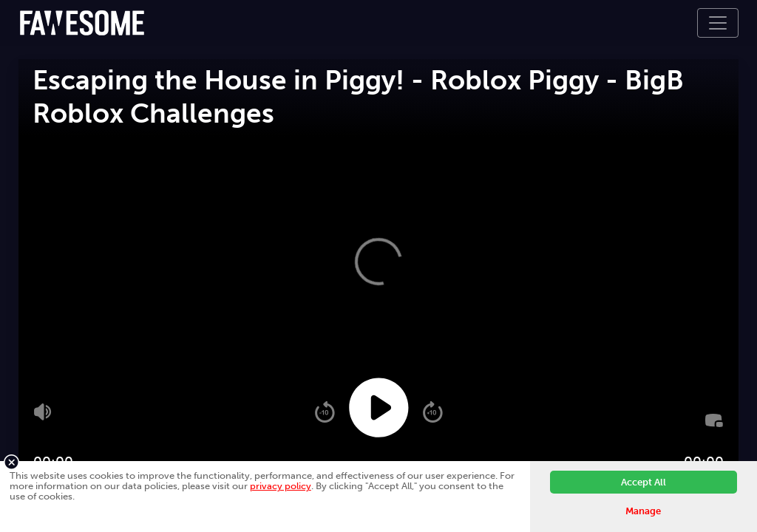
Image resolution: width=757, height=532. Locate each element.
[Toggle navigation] (718, 23)
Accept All (644, 482)
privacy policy (281, 486)
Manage (643, 511)
